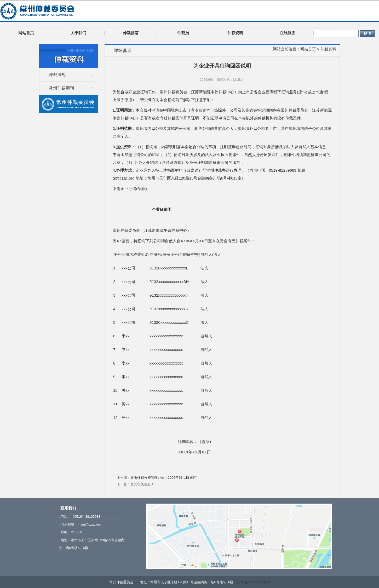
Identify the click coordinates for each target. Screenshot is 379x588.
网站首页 (308, 49)
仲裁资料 (328, 49)
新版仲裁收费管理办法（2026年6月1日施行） (165, 478)
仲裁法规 (57, 75)
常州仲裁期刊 (61, 88)
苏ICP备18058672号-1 (252, 582)
